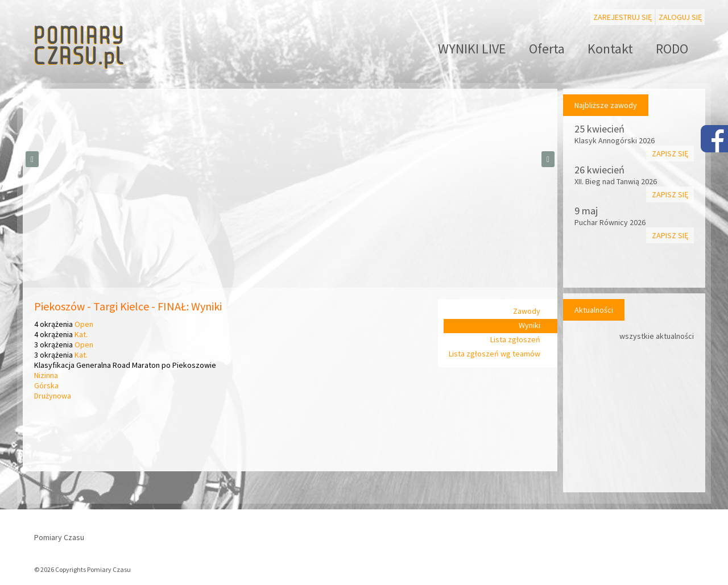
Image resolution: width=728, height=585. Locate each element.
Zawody (527, 311)
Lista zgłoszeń (515, 339)
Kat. (81, 334)
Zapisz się (670, 153)
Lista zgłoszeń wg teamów (495, 354)
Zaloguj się (680, 17)
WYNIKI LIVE (472, 49)
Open (84, 324)
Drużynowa (53, 396)
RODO (672, 49)
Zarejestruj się (622, 17)
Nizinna (46, 375)
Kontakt (610, 49)
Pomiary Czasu (59, 537)
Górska (46, 385)
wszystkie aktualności (657, 336)
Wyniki (530, 325)
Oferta (547, 49)
